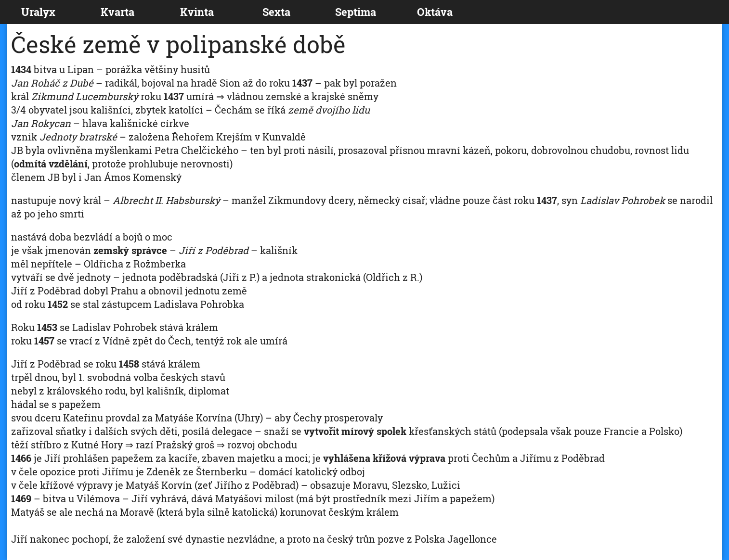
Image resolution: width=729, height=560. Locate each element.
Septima (356, 12)
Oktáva (435, 12)
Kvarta (117, 12)
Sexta (276, 12)
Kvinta (197, 12)
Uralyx (38, 12)
